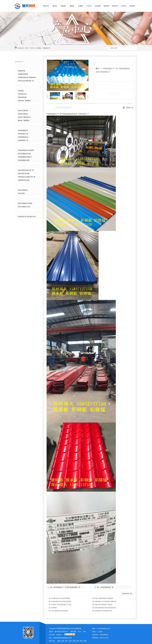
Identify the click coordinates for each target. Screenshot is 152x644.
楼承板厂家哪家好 (24, 120)
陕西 (85, 641)
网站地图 (73, 632)
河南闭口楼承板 (23, 114)
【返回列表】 (126, 594)
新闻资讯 (106, 6)
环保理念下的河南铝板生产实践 (61, 605)
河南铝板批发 (22, 94)
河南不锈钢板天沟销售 (25, 203)
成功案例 (98, 6)
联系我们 (132, 6)
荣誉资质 (115, 6)
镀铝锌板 (22, 146)
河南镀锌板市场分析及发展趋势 (61, 601)
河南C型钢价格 (23, 190)
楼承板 (72, 6)
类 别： (99, 85)
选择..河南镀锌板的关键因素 (104, 598)
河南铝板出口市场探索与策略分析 (105, 601)
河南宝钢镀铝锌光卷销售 (26, 150)
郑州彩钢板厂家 (23, 134)
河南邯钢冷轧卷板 (24, 180)
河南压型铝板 (22, 97)
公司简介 (124, 6)
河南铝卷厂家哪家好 (24, 101)
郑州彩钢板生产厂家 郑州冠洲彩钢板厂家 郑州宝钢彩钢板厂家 (74, 587)
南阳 (59, 641)
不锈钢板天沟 (23, 199)
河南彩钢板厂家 (23, 140)
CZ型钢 (21, 186)
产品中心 (89, 6)
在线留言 (113, 94)
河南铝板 (21, 91)
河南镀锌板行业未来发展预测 (60, 598)
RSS (80, 632)
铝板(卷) (63, 6)
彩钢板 (81, 6)
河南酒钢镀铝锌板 (24, 160)
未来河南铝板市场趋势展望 (60, 611)
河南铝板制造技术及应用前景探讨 (105, 608)
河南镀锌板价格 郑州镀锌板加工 (28, 77)
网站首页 (46, 6)
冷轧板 (21, 166)
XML (84, 632)
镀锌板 (55, 6)
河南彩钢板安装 (23, 137)
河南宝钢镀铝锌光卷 (24, 154)
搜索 (134, 48)
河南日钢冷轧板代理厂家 (26, 170)
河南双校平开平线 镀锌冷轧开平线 (29, 217)
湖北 (81, 641)
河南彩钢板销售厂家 (107, 587)
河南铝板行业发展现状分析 (103, 611)
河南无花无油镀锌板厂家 (26, 81)
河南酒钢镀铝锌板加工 (25, 157)
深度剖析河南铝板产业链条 (103, 605)
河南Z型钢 (21, 193)
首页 (27, 48)
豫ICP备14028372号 (61, 632)
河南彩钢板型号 (23, 130)
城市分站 (52, 641)
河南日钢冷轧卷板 (24, 174)
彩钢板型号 (46, 48)
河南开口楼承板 (23, 111)
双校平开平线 (23, 213)
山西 (70, 641)
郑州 (66, 641)
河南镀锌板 (21, 71)
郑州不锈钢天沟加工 (24, 207)
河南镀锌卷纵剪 (23, 74)
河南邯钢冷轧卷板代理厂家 (27, 177)
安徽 (74, 641)
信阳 (63, 641)
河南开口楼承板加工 (24, 117)
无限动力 (59, 635)
